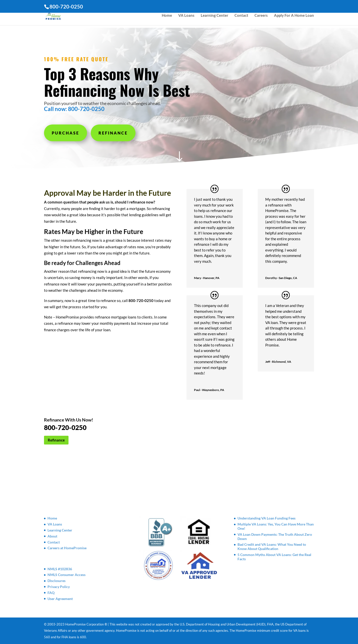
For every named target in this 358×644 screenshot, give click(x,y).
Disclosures (56, 581)
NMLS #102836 (60, 569)
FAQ (51, 593)
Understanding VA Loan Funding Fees (266, 518)
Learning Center (214, 18)
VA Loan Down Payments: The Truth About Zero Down (275, 536)
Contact (241, 18)
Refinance (113, 133)
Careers (261, 18)
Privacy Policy (59, 587)
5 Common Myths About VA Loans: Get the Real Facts (274, 557)
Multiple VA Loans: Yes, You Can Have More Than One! (276, 526)
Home (167, 18)
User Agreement (60, 599)
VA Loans (186, 18)
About (52, 536)
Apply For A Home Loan (294, 18)
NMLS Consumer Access (66, 575)
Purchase (65, 133)
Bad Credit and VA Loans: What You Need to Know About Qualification (272, 546)
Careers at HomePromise (67, 548)
